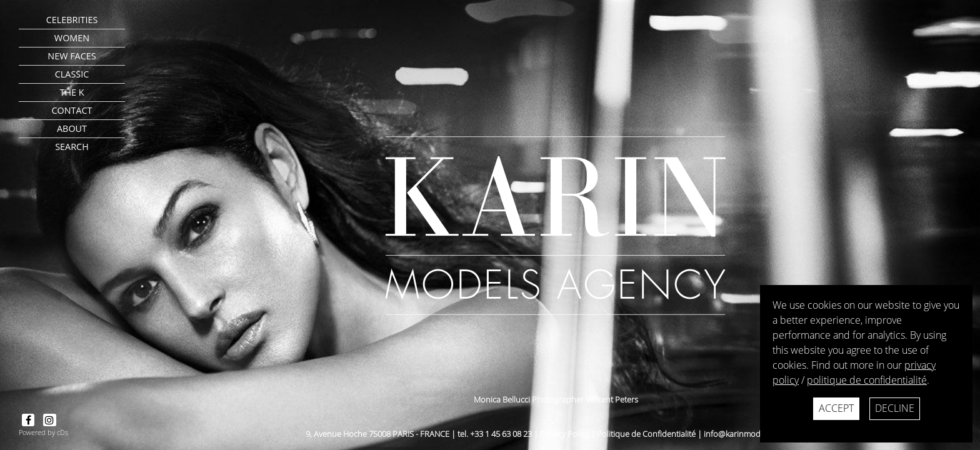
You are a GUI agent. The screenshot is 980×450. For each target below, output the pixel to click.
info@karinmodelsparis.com (755, 434)
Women (72, 38)
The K (72, 92)
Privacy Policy (564, 434)
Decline (895, 408)
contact (72, 110)
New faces (72, 56)
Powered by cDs (43, 432)
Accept (836, 408)
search (72, 147)
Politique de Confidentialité (646, 434)
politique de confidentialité (867, 380)
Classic (72, 74)
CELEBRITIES (72, 20)
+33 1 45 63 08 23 (501, 434)
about (72, 128)
